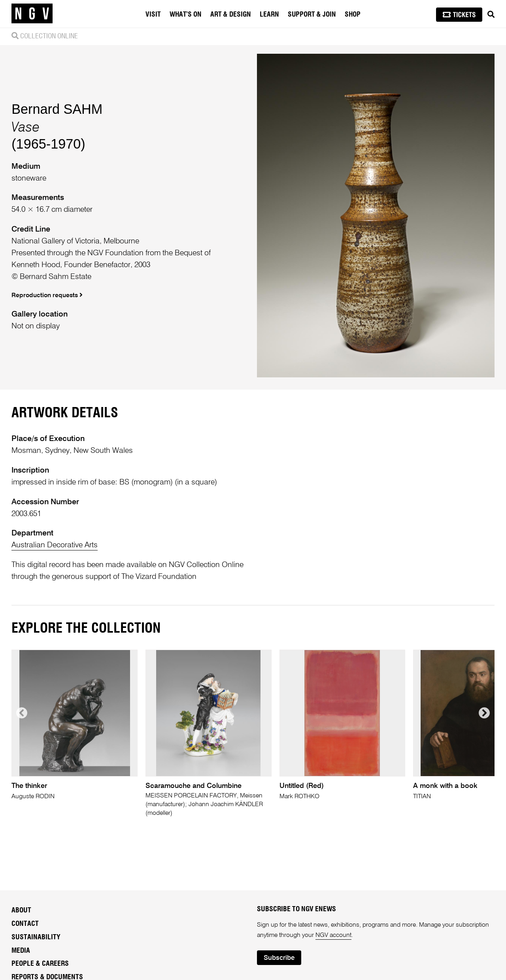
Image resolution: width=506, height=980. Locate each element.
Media (21, 951)
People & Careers (40, 964)
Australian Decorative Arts (55, 545)
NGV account (333, 935)
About (21, 910)
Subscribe (279, 958)
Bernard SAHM (57, 109)
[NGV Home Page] (32, 14)
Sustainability (36, 937)
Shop (353, 15)
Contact (25, 924)
